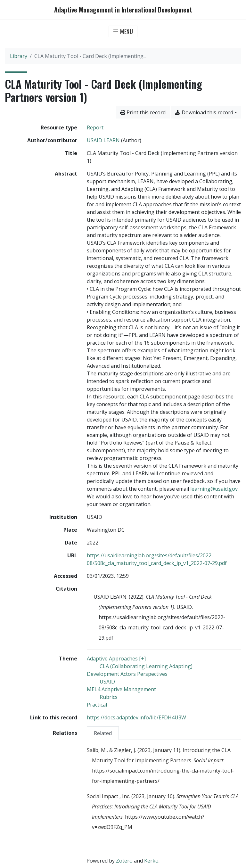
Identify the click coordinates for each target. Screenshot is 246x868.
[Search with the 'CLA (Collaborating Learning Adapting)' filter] (146, 666)
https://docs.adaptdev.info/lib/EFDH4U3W (136, 717)
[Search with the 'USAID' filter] (107, 682)
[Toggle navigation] (123, 31)
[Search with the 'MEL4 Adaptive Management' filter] (121, 689)
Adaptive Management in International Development (123, 10)
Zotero (124, 861)
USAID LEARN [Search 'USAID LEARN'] (103, 140)
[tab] (103, 733)
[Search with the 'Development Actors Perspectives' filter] (127, 674)
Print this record (143, 112)
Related (103, 733)
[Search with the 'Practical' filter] (97, 705)
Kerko (151, 861)
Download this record (204, 112)
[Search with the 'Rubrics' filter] (109, 697)
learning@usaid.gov (214, 489)
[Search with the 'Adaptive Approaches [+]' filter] (116, 659)
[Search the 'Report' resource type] (95, 127)
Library (19, 56)
